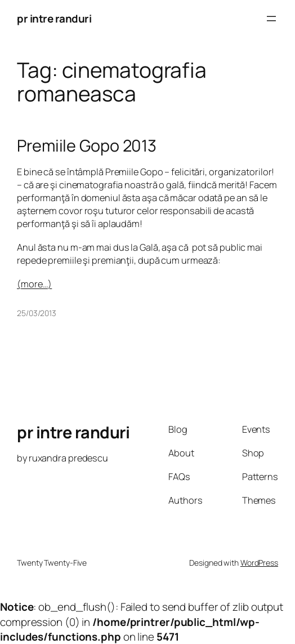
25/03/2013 (37, 313)
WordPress (259, 563)
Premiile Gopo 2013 (87, 145)
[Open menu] (271, 19)
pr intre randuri (54, 19)
